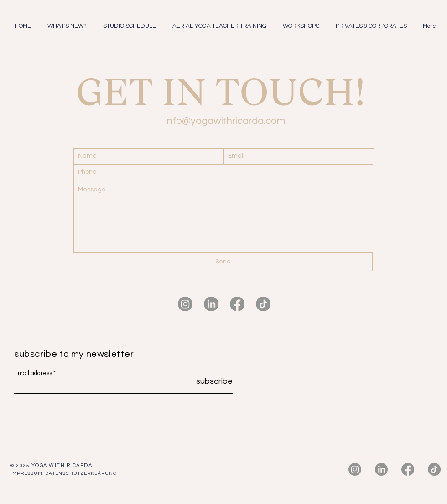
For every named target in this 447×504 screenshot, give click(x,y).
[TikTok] (263, 304)
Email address (33, 373)
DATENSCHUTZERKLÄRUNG (81, 473)
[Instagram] (185, 304)
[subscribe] (210, 381)
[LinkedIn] (211, 304)
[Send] (223, 262)
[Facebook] (237, 304)
